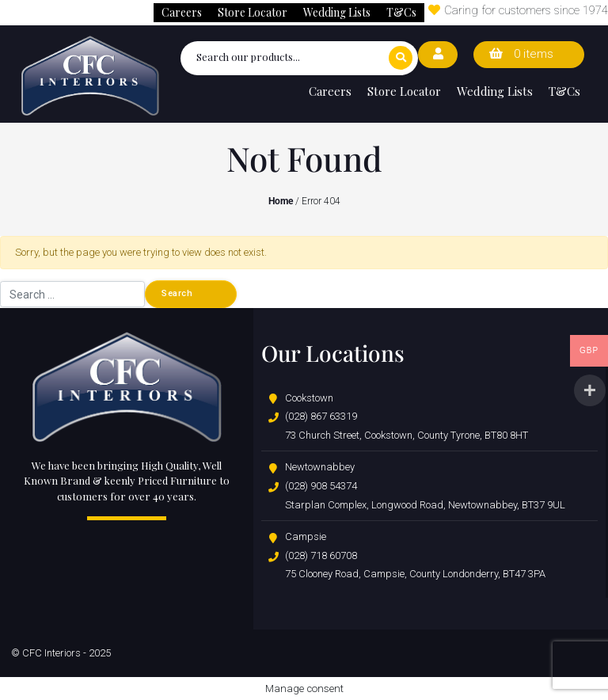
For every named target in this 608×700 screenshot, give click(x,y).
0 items (521, 54)
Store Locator (253, 12)
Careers (182, 12)
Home (281, 201)
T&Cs (401, 12)
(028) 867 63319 (321, 416)
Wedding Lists (337, 12)
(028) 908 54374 (321, 486)
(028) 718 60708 (321, 555)
